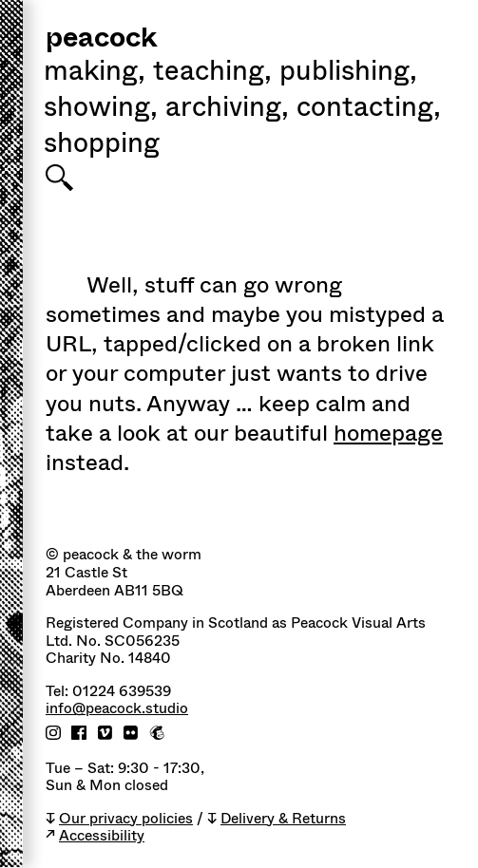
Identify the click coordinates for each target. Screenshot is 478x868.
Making (95, 73)
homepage (388, 433)
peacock (101, 39)
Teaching (212, 73)
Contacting (369, 109)
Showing (101, 109)
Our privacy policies (126, 819)
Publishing (348, 73)
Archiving (227, 109)
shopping (102, 145)
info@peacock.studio (117, 709)
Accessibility (102, 836)
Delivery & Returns (283, 819)
